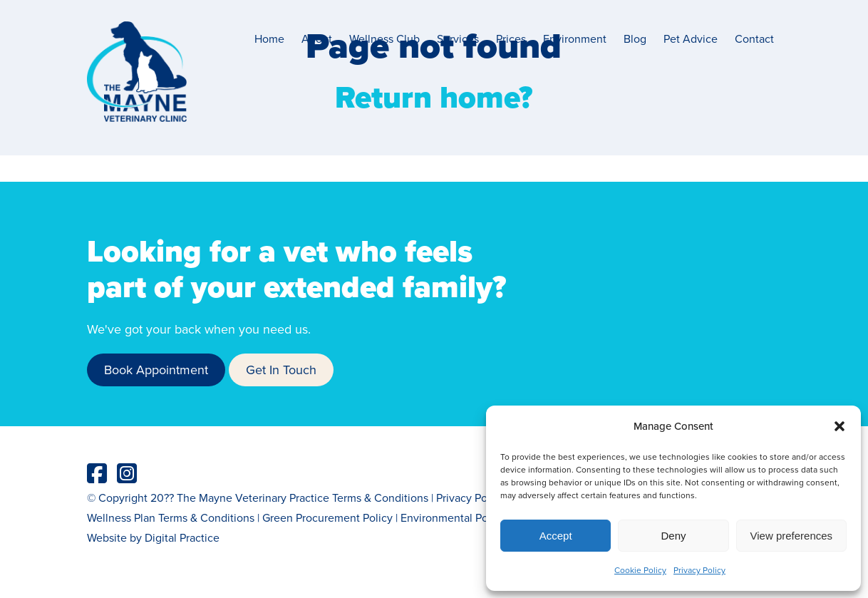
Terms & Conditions (380, 498)
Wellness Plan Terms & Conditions (171, 517)
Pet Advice (691, 38)
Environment (575, 38)
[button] (839, 426)
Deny (673, 536)
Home (269, 38)
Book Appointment (156, 370)
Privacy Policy (699, 570)
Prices (511, 38)
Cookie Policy (640, 570)
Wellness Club (384, 38)
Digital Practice (182, 537)
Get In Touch (281, 370)
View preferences (792, 536)
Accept (556, 536)
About (317, 38)
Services (458, 38)
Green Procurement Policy (327, 517)
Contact (754, 38)
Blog (635, 38)
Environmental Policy (453, 517)
